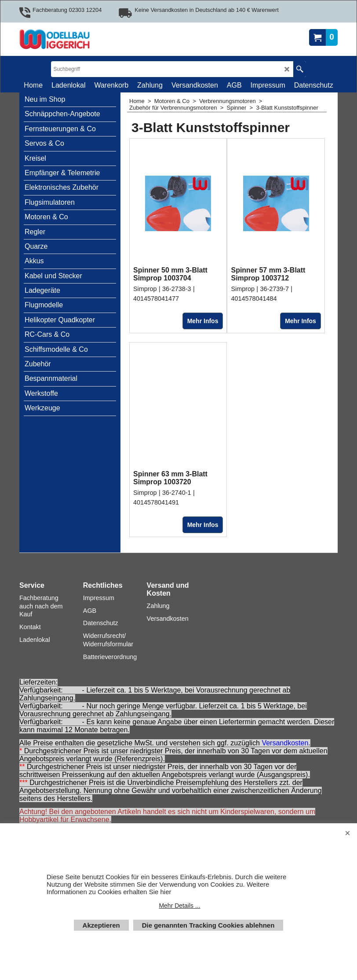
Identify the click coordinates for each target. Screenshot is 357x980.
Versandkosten (285, 743)
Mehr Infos (203, 321)
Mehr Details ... (179, 906)
